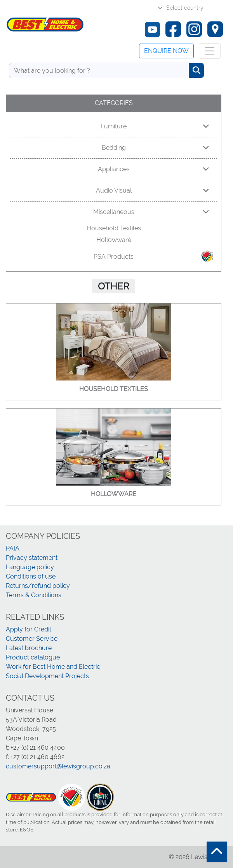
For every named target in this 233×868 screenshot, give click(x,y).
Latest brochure (29, 648)
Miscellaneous (151, 212)
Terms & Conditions (34, 595)
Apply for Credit (29, 629)
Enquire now (166, 51)
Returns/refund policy (38, 586)
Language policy (30, 567)
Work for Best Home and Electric (53, 667)
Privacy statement (32, 558)
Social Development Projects (47, 676)
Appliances (154, 169)
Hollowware (114, 240)
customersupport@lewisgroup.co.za (58, 766)
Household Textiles (114, 228)
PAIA (13, 548)
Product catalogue (33, 657)
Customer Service (32, 639)
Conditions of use (31, 576)
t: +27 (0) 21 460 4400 (35, 748)
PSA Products (154, 256)
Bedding (156, 148)
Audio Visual (153, 190)
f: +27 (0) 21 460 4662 (35, 757)
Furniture (155, 126)
